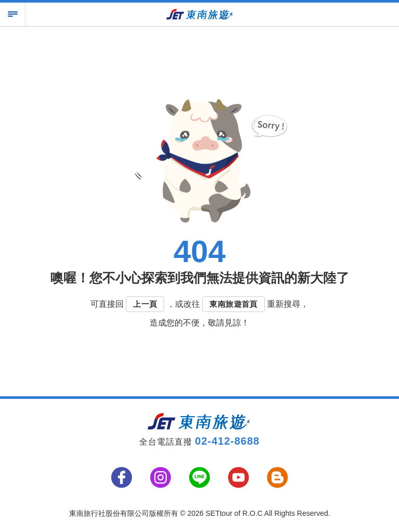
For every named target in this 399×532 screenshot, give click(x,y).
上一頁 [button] (145, 304)
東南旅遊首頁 (233, 304)
